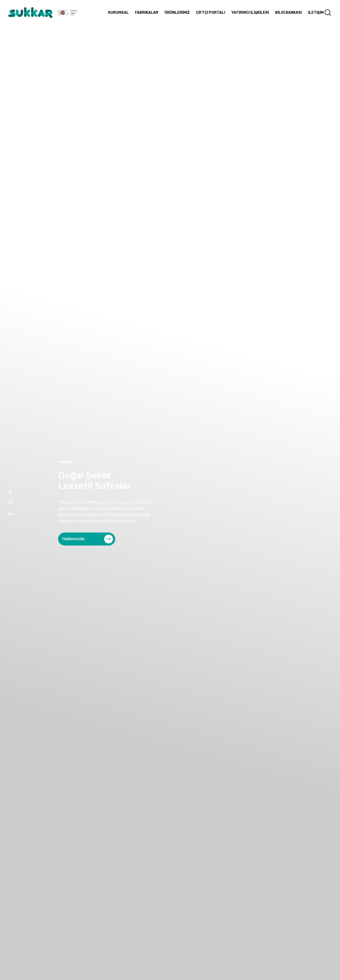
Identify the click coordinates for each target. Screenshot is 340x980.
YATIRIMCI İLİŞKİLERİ (250, 13)
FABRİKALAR (147, 13)
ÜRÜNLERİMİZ (177, 13)
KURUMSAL (118, 13)
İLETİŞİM (316, 13)
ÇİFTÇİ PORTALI (210, 13)
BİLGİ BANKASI (288, 13)
